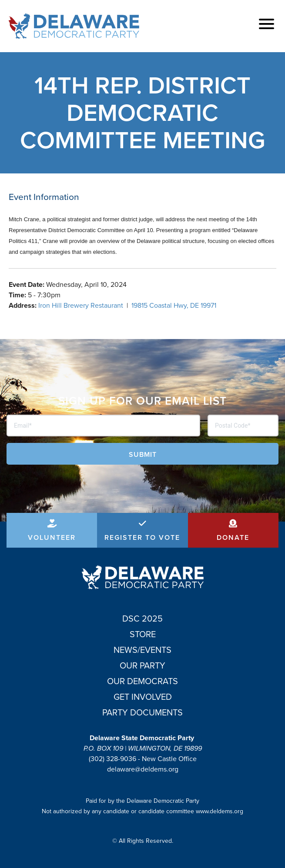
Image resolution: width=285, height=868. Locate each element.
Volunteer (52, 537)
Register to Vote (142, 537)
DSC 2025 (142, 619)
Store (143, 634)
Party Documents (142, 712)
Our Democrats (142, 681)
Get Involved (143, 697)
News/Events (142, 650)
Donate (233, 537)
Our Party (142, 665)
